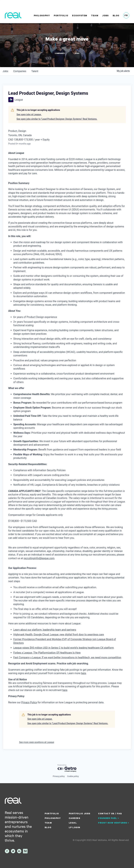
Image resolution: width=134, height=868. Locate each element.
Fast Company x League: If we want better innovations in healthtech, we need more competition (67, 657)
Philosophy (42, 15)
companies (20, 71)
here (65, 690)
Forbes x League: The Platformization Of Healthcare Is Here (47, 652)
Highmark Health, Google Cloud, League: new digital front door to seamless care (59, 634)
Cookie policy (73, 776)
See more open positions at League (37, 742)
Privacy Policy (29, 702)
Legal (73, 823)
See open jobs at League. (29, 114)
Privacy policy (59, 776)
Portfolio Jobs (80, 813)
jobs (5, 71)
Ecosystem (80, 15)
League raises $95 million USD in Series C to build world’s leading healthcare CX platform (64, 647)
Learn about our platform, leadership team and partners (45, 629)
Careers (75, 818)
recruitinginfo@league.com (39, 558)
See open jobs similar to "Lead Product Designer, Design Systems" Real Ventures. (57, 119)
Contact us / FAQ (110, 813)
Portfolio (61, 15)
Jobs (105, 15)
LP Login (75, 827)
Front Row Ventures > (114, 823)
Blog (116, 15)
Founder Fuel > (109, 818)
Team (95, 15)
